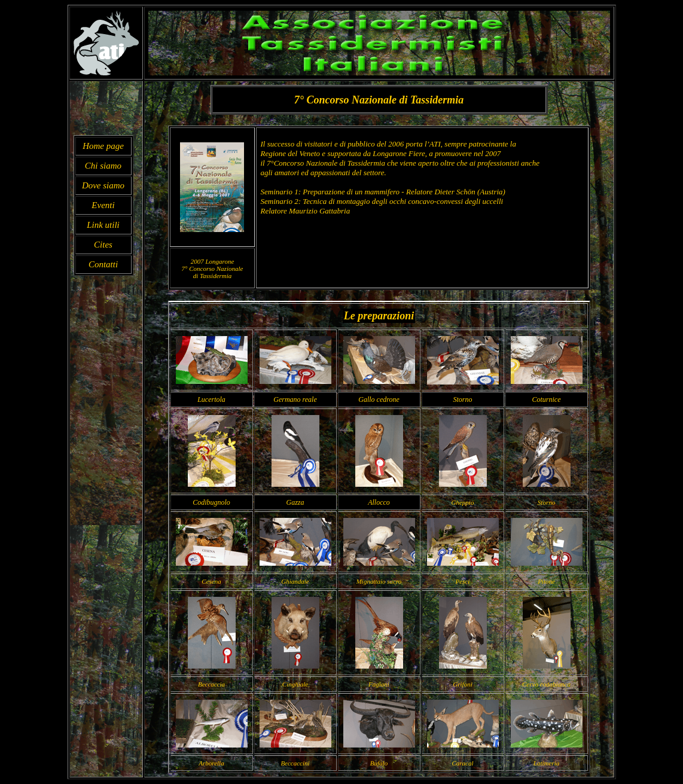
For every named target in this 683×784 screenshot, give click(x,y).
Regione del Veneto (290, 153)
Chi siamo (103, 166)
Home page (103, 146)
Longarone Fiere (399, 153)
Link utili (103, 225)
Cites (103, 245)
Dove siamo (103, 185)
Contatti (103, 264)
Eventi (103, 205)
